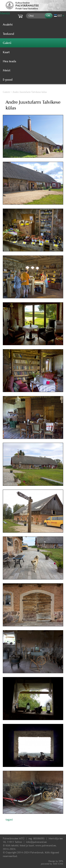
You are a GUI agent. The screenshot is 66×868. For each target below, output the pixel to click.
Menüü (5, 13)
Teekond (8, 34)
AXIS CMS (52, 864)
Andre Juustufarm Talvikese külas (30, 92)
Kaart (6, 52)
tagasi (9, 819)
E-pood (8, 80)
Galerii (6, 92)
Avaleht (8, 24)
